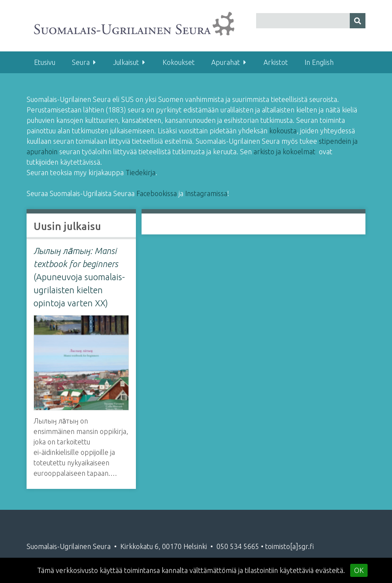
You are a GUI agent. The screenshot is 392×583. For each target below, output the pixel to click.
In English (319, 62)
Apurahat (226, 62)
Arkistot (276, 62)
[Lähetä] (358, 21)
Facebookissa (157, 193)
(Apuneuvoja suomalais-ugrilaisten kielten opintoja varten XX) (79, 277)
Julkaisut (126, 62)
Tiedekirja (140, 173)
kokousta (283, 131)
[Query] (311, 21)
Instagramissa (206, 193)
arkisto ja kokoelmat (284, 152)
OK (359, 570)
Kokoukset (179, 62)
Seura (81, 62)
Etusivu (45, 62)
